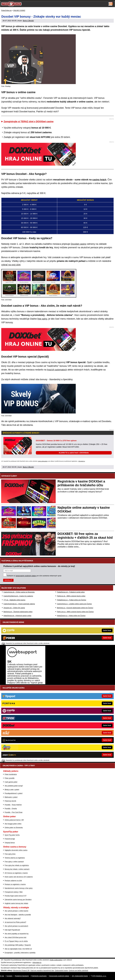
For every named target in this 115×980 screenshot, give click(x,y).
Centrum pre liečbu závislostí (78, 971)
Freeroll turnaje (10, 839)
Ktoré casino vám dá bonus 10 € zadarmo (19, 877)
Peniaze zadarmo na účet (13, 881)
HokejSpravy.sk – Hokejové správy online (17, 616)
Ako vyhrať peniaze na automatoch (16, 926)
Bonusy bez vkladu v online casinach (17, 869)
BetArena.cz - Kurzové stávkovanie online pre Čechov (75, 608)
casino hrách (99, 180)
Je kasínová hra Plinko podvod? (15, 922)
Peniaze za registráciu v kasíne (15, 884)
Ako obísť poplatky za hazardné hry (17, 934)
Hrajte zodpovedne (43, 461)
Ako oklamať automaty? (13, 918)
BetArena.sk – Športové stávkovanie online (18, 612)
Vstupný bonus (10, 843)
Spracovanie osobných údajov (59, 976)
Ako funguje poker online (13, 824)
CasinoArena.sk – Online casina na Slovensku (19, 592)
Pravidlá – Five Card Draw (14, 812)
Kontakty (10, 976)
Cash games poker (11, 782)
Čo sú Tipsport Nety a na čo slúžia (16, 941)
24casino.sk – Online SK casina (14, 608)
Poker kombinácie (11, 774)
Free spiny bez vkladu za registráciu (17, 865)
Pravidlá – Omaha (11, 809)
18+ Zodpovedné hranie (80, 976)
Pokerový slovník (10, 801)
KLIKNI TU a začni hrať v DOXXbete (74, 453)
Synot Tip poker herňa (12, 835)
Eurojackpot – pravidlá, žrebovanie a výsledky (20, 953)
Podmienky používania (39, 976)
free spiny (42, 319)
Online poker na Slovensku (14, 828)
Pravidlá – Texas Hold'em (13, 805)
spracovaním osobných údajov (26, 576)
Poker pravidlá (10, 778)
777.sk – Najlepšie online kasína (14, 600)
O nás (2, 976)
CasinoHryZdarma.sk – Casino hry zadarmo (18, 596)
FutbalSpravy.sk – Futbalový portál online (71, 592)
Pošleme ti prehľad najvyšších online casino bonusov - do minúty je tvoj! (39, 566)
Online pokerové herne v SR (14, 820)
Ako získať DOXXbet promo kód (15, 937)
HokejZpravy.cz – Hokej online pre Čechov (71, 616)
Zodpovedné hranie (61, 971)
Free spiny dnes (10, 854)
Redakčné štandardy (22, 976)
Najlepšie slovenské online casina (16, 850)
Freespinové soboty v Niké (14, 892)
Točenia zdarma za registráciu (15, 858)
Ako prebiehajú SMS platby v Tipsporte (18, 945)
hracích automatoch (57, 370)
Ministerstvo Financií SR (21, 971)
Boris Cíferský (28, 21)
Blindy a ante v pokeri (12, 790)
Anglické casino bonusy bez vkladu (16, 903)
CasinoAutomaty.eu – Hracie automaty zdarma (19, 604)
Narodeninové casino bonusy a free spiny (19, 888)
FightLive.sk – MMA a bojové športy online (71, 596)
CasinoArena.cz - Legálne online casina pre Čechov (74, 604)
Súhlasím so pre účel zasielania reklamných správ (34, 576)
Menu (110, 4)
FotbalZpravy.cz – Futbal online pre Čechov (72, 600)
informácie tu (82, 461)
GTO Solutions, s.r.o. (99, 976)
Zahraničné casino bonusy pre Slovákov (18, 900)
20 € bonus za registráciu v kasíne (16, 873)
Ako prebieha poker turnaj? (14, 786)
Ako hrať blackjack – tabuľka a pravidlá (18, 915)
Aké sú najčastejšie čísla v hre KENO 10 (18, 949)
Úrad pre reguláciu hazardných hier (42, 971)
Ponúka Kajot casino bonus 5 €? (16, 896)
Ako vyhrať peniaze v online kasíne (16, 911)
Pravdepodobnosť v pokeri (14, 793)
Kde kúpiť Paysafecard (12, 930)
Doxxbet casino (78, 244)
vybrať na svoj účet (11, 265)
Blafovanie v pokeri (11, 797)
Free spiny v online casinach (14, 862)
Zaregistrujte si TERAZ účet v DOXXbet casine (29, 122)
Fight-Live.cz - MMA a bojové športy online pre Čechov (75, 612)
